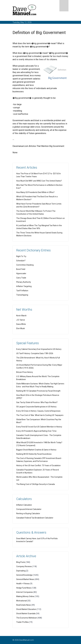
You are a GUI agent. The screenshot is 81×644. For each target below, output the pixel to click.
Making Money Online (25, 596)
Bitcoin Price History (25, 372)
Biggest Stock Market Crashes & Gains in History (36, 450)
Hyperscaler (21, 273)
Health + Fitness (23, 584)
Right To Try (21, 256)
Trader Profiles (22, 622)
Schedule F (21, 261)
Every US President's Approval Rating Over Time (36, 431)
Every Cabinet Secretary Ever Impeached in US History (39, 349)
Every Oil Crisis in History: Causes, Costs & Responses (38, 411)
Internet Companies (25, 592)
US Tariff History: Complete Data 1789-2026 (35, 353)
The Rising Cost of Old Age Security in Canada (36, 484)
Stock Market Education (26, 609)
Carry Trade (21, 278)
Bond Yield (21, 269)
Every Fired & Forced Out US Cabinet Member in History (39, 427)
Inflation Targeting (24, 286)
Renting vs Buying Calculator (28, 513)
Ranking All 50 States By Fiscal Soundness (34, 454)
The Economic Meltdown (27, 618)
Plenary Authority (24, 282)
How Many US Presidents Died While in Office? (35, 192)
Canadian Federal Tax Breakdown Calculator (35, 518)
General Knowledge (24, 575)
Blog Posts (21, 562)
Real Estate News (24, 605)
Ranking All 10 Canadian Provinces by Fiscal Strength (38, 391)
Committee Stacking (25, 265)
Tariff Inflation (22, 291)
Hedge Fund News (24, 588)
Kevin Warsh (21, 316)
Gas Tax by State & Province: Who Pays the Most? (37, 402)
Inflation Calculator (24, 505)
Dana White (21, 324)
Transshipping (22, 295)
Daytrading (21, 571)
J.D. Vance (21, 320)
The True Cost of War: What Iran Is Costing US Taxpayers (40, 415)
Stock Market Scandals (26, 614)
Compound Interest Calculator (29, 509)
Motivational (21, 601)
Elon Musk (21, 328)
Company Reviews (24, 566)
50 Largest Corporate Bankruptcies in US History (36, 407)
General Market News (25, 579)
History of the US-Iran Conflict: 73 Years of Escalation (38, 465)
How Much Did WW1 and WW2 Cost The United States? (39, 181)
